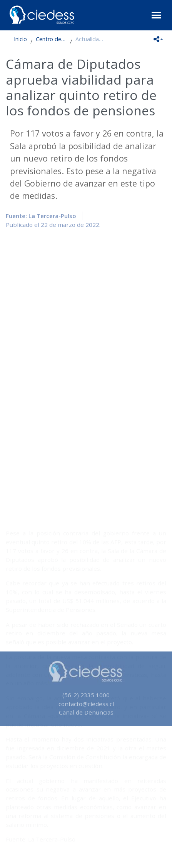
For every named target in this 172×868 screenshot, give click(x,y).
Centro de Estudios (51, 39)
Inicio (20, 39)
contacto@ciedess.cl (86, 704)
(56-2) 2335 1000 (86, 695)
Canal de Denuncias (86, 712)
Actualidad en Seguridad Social (91, 39)
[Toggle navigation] (156, 15)
